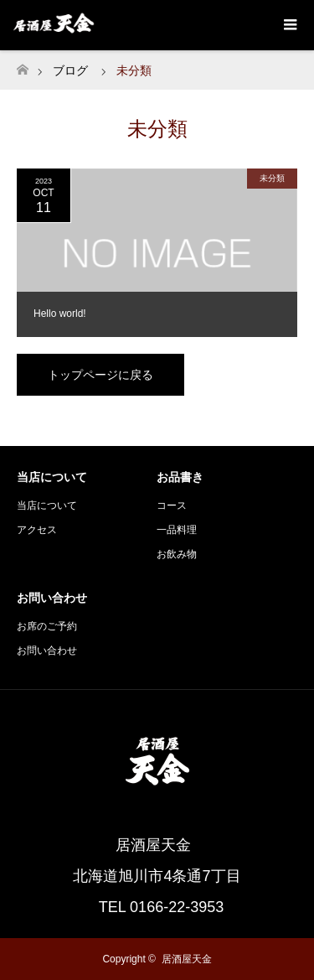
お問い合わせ (47, 651)
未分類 (272, 178)
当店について (47, 506)
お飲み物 (177, 554)
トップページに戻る (100, 375)
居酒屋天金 (187, 959)
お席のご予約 (47, 626)
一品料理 (177, 530)
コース (172, 506)
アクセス (37, 530)
